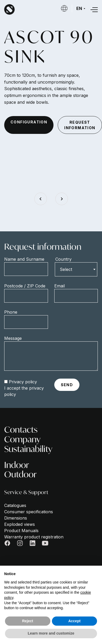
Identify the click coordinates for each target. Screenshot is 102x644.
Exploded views (20, 524)
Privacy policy (23, 382)
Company (22, 439)
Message (13, 338)
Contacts (21, 430)
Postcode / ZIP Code (25, 286)
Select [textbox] (66, 269)
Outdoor (20, 474)
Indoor (17, 465)
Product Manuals (21, 531)
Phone (11, 312)
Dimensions (16, 518)
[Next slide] (62, 199)
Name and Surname (24, 259)
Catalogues (15, 505)
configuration (29, 122)
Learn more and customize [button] (51, 633)
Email (60, 286)
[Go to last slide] (41, 199)
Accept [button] (74, 621)
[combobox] (76, 269)
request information (80, 125)
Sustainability (28, 449)
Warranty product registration (34, 537)
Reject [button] (28, 621)
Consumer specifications (29, 512)
